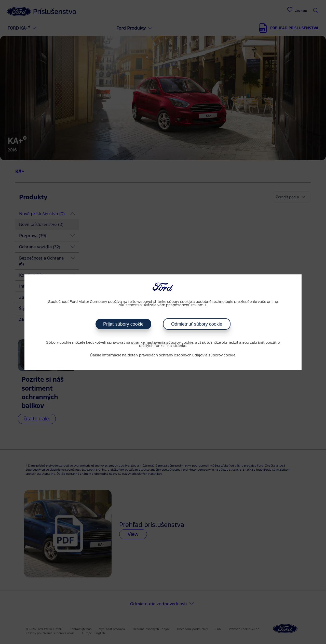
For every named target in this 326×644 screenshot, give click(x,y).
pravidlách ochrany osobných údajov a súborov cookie (187, 355)
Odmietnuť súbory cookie (197, 324)
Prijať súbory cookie (123, 324)
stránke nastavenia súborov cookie (162, 343)
